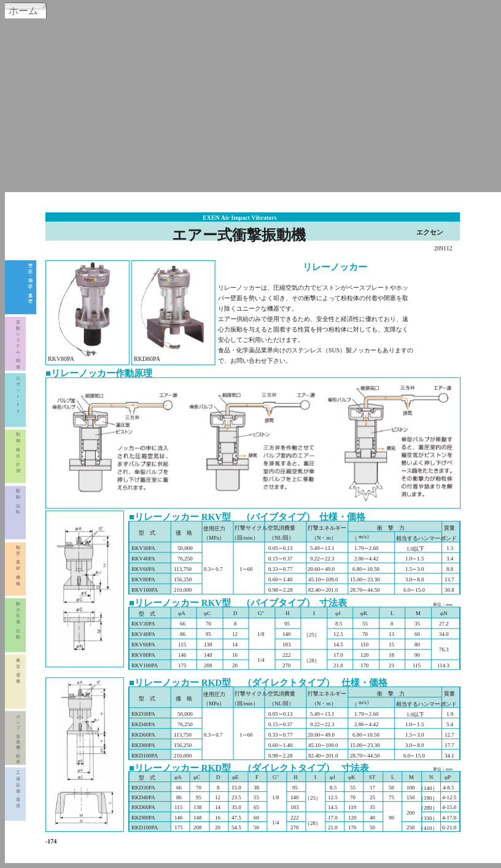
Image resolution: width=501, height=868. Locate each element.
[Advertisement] (251, 104)
